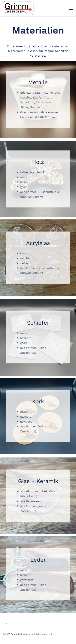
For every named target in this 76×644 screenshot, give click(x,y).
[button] (71, 8)
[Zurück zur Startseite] (18, 8)
